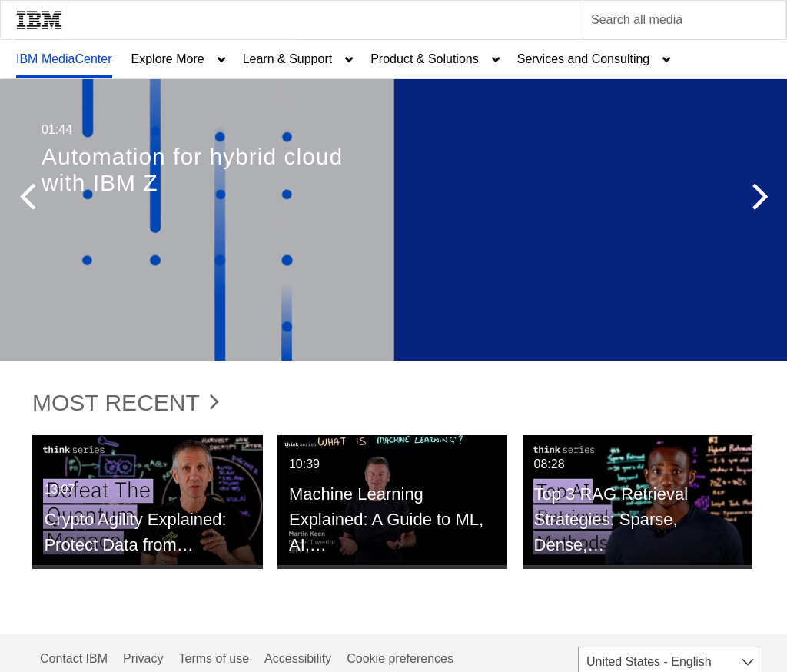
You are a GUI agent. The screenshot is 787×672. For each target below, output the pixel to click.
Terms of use (214, 659)
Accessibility (298, 659)
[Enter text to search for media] (668, 20)
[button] (27, 200)
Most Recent (126, 403)
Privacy (143, 659)
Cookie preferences (400, 659)
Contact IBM (74, 659)
